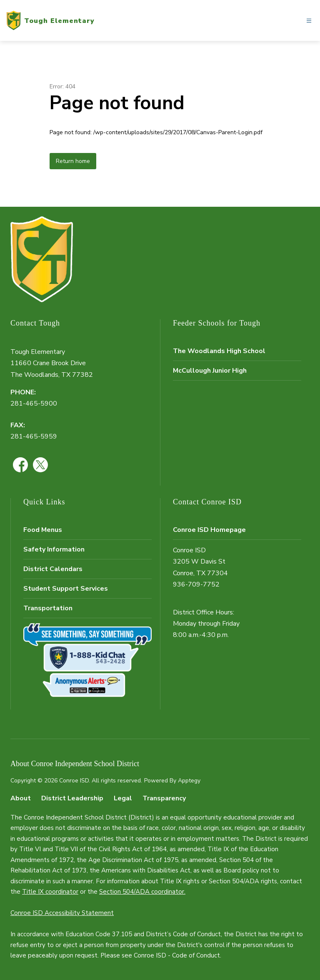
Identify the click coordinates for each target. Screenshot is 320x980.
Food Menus (43, 530)
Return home (73, 161)
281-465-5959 (34, 436)
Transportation (48, 608)
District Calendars (53, 569)
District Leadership (72, 798)
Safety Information (54, 549)
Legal (123, 798)
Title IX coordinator (50, 892)
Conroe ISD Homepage (209, 530)
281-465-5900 (34, 404)
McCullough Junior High (210, 371)
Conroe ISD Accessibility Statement (62, 913)
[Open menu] (309, 21)
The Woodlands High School (219, 351)
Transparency (164, 798)
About (21, 798)
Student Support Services (66, 589)
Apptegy (189, 781)
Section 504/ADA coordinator (142, 892)
